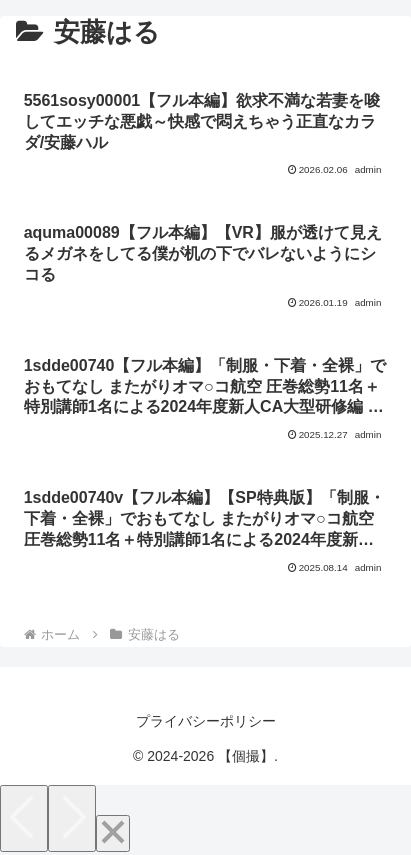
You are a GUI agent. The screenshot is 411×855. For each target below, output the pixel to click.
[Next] (72, 818)
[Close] (113, 833)
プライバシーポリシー (206, 721)
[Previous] (24, 818)
